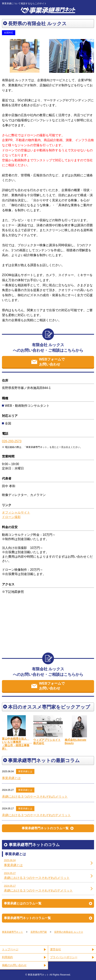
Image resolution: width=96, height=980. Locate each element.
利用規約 (7, 957)
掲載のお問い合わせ (14, 965)
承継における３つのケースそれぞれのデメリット (36, 815)
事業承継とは (25, 771)
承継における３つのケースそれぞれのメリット (35, 797)
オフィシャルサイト (16, 512)
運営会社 (56, 949)
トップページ (10, 949)
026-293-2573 (12, 441)
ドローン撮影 (11, 517)
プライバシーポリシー (64, 957)
